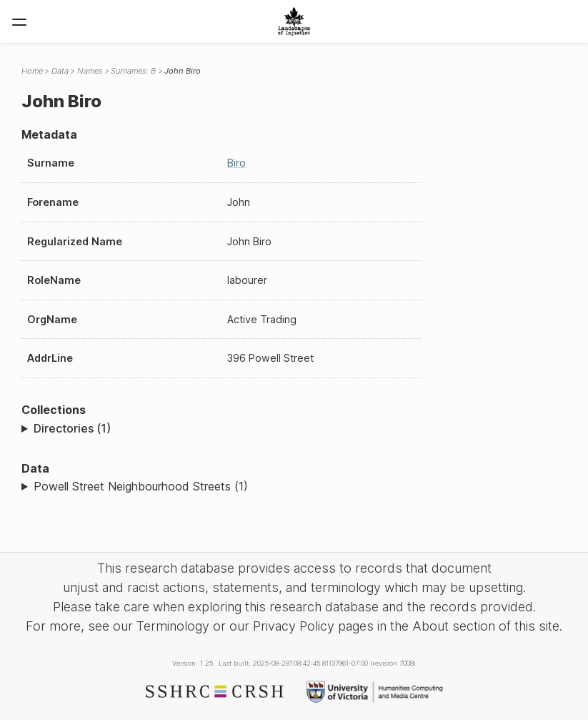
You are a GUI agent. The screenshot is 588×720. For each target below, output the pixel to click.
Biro (236, 163)
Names (90, 71)
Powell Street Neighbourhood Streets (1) (141, 486)
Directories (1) (72, 428)
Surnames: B (133, 71)
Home (32, 71)
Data (60, 71)
